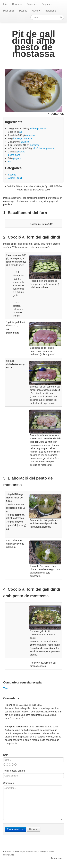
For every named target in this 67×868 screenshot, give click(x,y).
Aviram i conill (15, 178)
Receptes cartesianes (13, 852)
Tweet (6, 688)
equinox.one (9, 855)
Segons (47, 4)
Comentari (9, 783)
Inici (5, 4)
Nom (6, 755)
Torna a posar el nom (14, 771)
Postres (23, 11)
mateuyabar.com (46, 852)
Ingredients (51, 11)
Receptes (17, 4)
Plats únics (9, 11)
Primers (32, 4)
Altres (36, 11)
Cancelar (34, 829)
